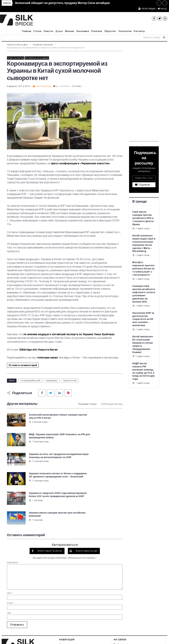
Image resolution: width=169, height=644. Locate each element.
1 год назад (35, 470)
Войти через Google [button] (86, 495)
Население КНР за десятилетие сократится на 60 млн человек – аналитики (143, 319)
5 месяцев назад (38, 425)
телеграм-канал (47, 358)
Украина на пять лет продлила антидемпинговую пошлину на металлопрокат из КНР (42, 441)
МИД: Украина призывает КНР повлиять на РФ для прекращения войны (104, 418)
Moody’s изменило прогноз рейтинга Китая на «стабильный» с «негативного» (144, 269)
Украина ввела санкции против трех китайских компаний (103, 460)
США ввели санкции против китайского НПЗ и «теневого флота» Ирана (143, 218)
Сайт (9, 557)
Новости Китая (16, 58)
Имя (10, 538)
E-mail (10, 547)
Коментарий (12, 507)
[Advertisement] (144, 92)
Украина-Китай (70, 381)
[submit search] (164, 37)
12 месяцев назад (38, 451)
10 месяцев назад (99, 425)
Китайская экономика (43, 45)
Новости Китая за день (17, 45)
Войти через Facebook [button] (50, 495)
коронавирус (52, 381)
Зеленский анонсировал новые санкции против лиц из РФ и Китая (45, 418)
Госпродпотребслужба (31, 381)
